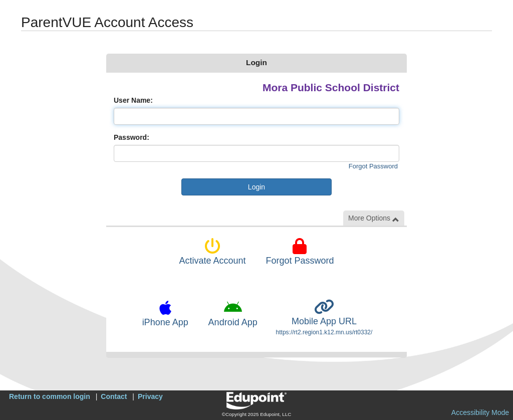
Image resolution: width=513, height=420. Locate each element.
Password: (132, 137)
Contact (114, 396)
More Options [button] (374, 218)
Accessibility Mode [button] (480, 412)
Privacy (150, 396)
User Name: (133, 100)
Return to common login (50, 396)
